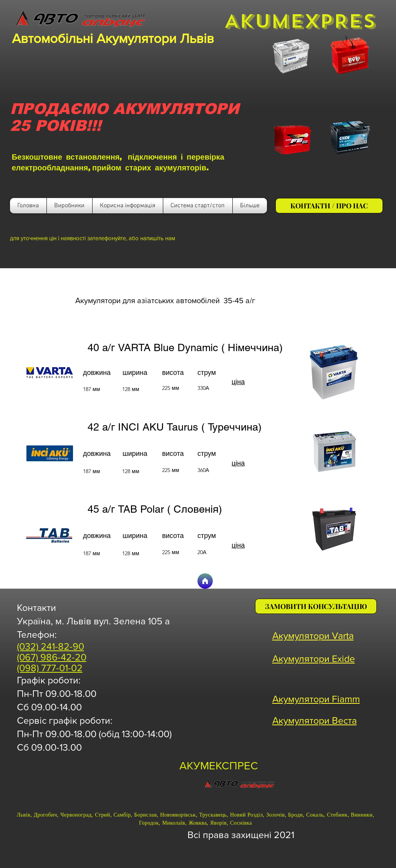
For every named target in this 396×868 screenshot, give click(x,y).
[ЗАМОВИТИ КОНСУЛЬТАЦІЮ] (316, 606)
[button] (128, 206)
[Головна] (205, 581)
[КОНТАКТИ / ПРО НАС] (329, 206)
